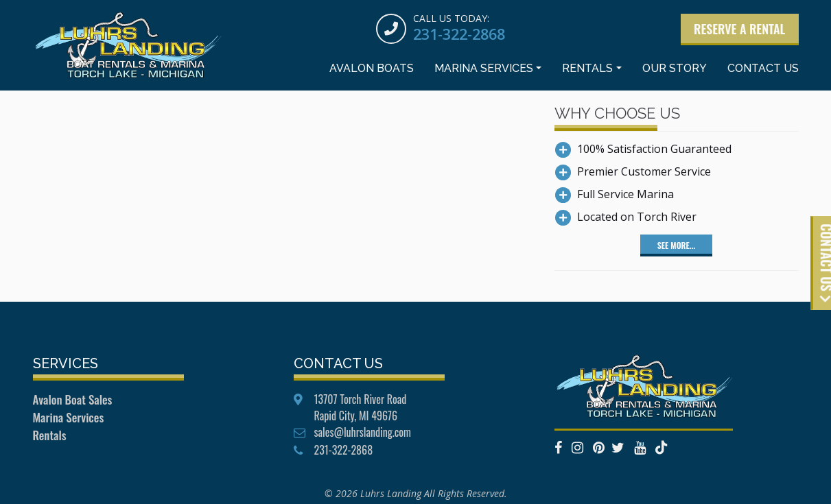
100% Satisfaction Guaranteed (654, 149)
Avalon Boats (372, 71)
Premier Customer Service (644, 171)
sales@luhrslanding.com (363, 432)
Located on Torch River (637, 217)
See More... (676, 245)
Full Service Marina (625, 194)
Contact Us (763, 71)
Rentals (587, 71)
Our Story (675, 71)
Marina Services (484, 71)
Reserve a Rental (739, 29)
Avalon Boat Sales (73, 399)
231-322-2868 (455, 34)
